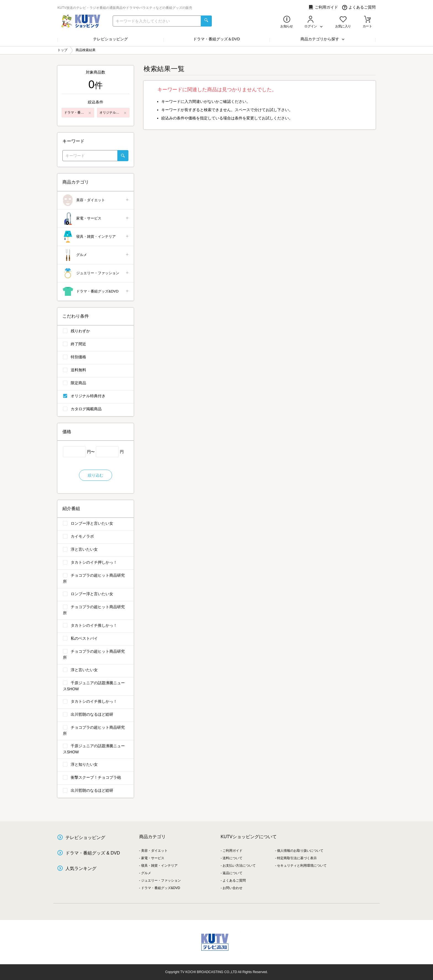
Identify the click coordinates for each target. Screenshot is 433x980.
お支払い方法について (239, 866)
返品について (233, 873)
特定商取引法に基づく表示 (297, 858)
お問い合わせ (233, 888)
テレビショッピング (110, 39)
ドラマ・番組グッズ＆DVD (216, 39)
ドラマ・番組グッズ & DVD (93, 853)
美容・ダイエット (96, 200)
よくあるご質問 (359, 7)
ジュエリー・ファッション (96, 273)
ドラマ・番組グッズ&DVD (96, 292)
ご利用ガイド (323, 7)
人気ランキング (81, 868)
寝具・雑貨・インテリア (96, 237)
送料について (233, 858)
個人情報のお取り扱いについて (300, 851)
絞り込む (96, 475)
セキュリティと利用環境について (302, 866)
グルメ (96, 255)
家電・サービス (96, 219)
